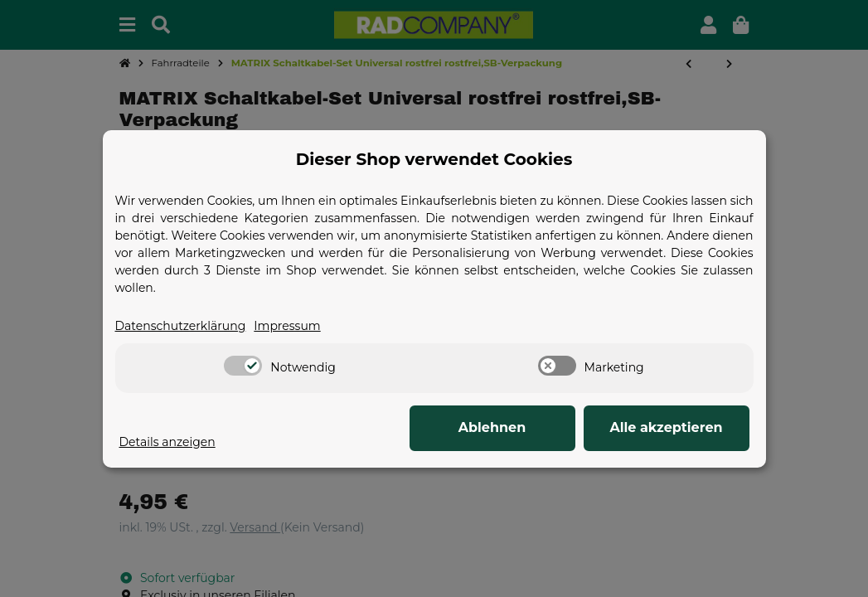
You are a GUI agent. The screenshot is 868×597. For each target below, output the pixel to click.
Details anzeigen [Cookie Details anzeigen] (167, 442)
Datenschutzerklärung (181, 326)
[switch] (243, 366)
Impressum (287, 326)
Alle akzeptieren (666, 427)
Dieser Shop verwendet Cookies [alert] (434, 159)
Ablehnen (492, 427)
